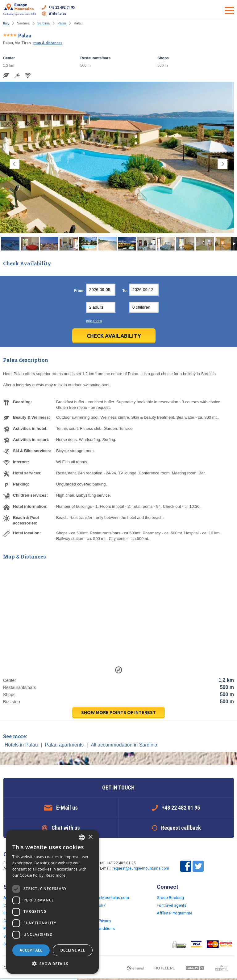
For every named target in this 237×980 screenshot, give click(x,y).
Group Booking (170, 898)
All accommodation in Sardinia (124, 745)
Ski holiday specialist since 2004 (20, 9)
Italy (6, 23)
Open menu (229, 11)
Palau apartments (65, 745)
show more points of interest (118, 713)
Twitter (198, 866)
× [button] (90, 837)
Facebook (186, 866)
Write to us (58, 14)
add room (94, 321)
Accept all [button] (31, 950)
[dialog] (52, 902)
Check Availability (114, 336)
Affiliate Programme (175, 913)
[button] (52, 964)
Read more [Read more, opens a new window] (56, 875)
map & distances (48, 43)
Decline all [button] (73, 950)
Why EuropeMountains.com (104, 898)
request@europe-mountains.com (141, 868)
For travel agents (172, 905)
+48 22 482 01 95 (62, 7)
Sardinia (44, 23)
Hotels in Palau (22, 745)
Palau (62, 23)
